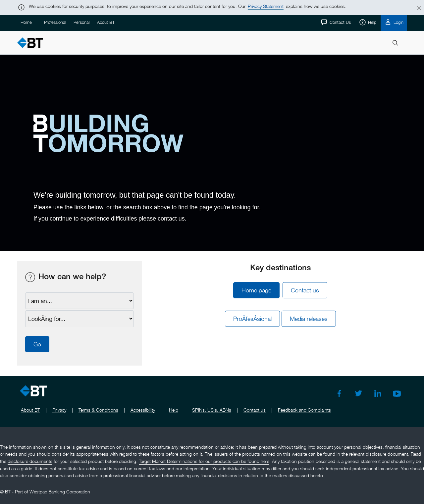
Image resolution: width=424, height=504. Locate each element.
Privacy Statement (266, 6)
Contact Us (340, 22)
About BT (106, 22)
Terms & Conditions (98, 410)
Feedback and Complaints (304, 410)
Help (371, 22)
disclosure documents (30, 461)
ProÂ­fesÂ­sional (252, 319)
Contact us (305, 290)
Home (26, 22)
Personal (81, 22)
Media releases (309, 319)
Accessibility (143, 410)
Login (398, 22)
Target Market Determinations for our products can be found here (204, 461)
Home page (256, 290)
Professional (55, 22)
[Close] (415, 9)
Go (37, 344)
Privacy (59, 410)
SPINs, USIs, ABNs (212, 410)
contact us (171, 219)
